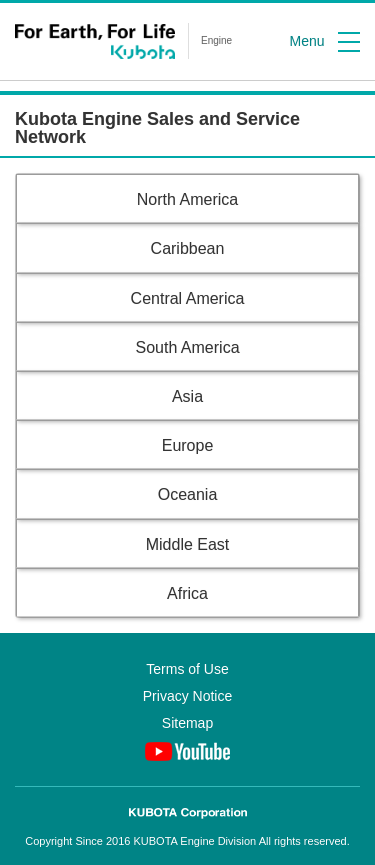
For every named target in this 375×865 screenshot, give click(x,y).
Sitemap (187, 723)
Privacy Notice (187, 696)
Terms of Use (187, 669)
